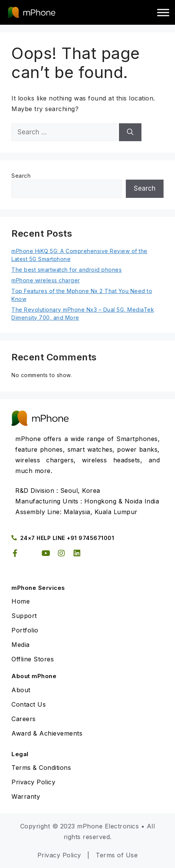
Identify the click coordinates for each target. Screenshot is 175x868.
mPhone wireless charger (46, 280)
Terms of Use (117, 855)
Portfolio (25, 630)
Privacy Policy (33, 782)
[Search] (130, 132)
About (21, 690)
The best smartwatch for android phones (67, 270)
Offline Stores (33, 659)
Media (21, 645)
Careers (24, 719)
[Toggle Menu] (163, 12)
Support (24, 616)
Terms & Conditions (41, 768)
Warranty (26, 796)
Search (21, 176)
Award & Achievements (47, 733)
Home (21, 601)
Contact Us (29, 704)
